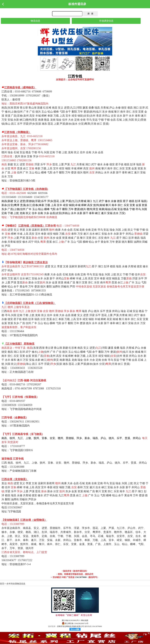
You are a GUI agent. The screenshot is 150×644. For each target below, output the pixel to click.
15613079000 (81, 577)
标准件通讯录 (77, 4)
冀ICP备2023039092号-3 (71, 620)
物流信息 (35, 21)
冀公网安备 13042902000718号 (75, 623)
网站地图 (85, 620)
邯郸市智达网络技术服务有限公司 (71, 626)
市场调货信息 (106, 21)
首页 (2, 584)
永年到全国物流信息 (16, 584)
